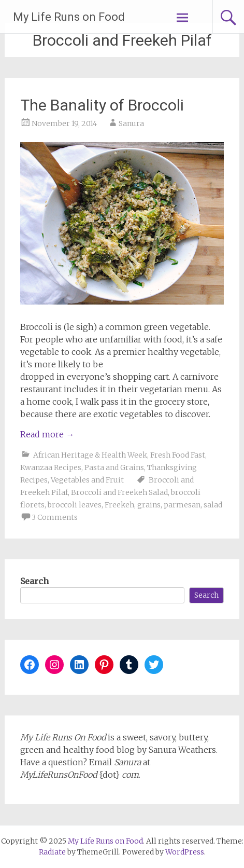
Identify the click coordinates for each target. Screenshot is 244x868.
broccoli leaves (75, 505)
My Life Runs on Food (69, 17)
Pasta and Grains (114, 467)
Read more (47, 434)
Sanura (131, 123)
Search (34, 581)
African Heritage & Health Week (90, 455)
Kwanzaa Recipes (51, 467)
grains (149, 505)
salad (213, 505)
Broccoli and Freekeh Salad (119, 492)
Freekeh (119, 505)
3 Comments (55, 517)
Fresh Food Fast (178, 455)
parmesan (182, 505)
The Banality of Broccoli (102, 105)
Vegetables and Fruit (87, 480)
